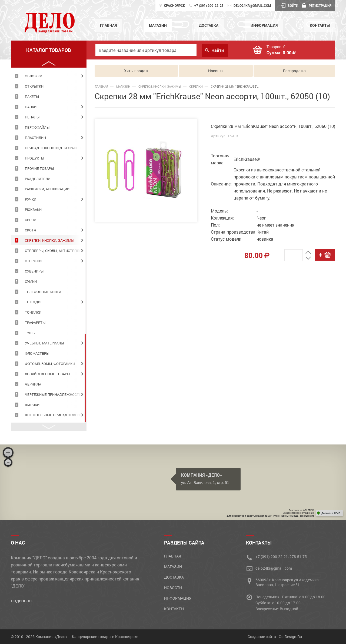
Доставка (209, 25)
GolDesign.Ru (290, 637)
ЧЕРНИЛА (33, 384)
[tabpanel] (49, 76)
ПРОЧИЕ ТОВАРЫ (39, 168)
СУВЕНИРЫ (34, 271)
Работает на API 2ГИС (301, 510)
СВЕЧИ (31, 220)
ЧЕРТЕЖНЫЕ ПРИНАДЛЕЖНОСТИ (53, 394)
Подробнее (22, 601)
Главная (108, 25)
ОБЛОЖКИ (34, 76)
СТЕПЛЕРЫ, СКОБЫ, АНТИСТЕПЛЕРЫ (56, 251)
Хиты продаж (136, 71)
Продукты (34, 158)
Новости (173, 588)
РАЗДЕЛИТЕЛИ (38, 179)
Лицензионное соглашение (299, 513)
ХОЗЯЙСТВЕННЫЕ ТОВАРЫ (47, 374)
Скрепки (196, 86)
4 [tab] (86, 378)
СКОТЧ (31, 230)
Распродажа (294, 71)
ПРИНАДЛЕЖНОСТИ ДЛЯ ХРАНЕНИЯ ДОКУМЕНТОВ (56, 148)
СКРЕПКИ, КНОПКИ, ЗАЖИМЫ (49, 240)
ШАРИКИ (32, 405)
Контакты (320, 25)
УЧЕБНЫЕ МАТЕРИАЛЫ (44, 343)
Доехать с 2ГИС (331, 513)
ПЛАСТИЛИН (35, 138)
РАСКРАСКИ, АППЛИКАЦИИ (47, 189)
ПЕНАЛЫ (32, 117)
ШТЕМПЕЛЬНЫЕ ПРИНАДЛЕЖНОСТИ (56, 415)
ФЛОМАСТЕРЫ (37, 353)
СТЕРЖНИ (33, 261)
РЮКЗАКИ (33, 210)
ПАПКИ (31, 107)
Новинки (216, 71)
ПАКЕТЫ (32, 97)
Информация (264, 25)
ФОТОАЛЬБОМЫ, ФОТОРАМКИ (50, 364)
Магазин (158, 25)
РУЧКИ (31, 199)
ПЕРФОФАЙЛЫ (37, 127)
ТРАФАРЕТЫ (35, 323)
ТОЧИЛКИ (33, 312)
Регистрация (317, 5)
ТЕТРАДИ (33, 302)
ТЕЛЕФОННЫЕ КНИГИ (43, 292)
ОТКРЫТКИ (34, 86)
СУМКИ (31, 281)
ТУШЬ (30, 333)
